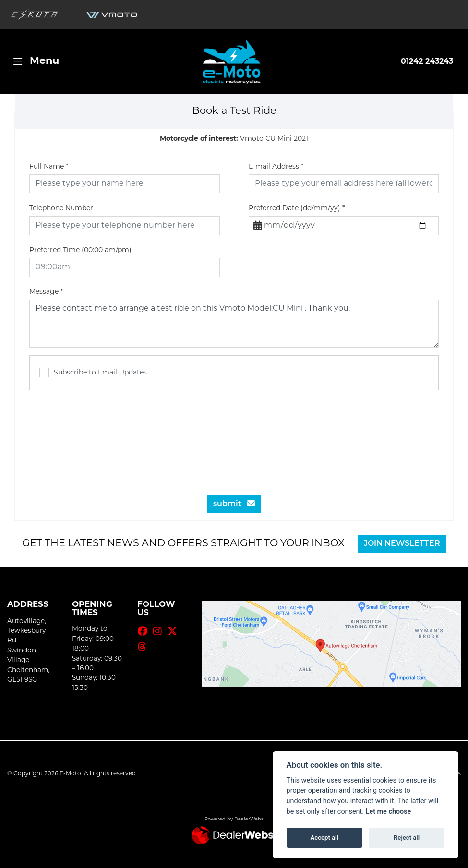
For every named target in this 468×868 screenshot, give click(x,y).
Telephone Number (61, 209)
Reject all (407, 838)
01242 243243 (427, 62)
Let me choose (389, 812)
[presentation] (234, 438)
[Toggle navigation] (36, 62)
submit (234, 504)
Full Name (49, 167)
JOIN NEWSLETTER (402, 544)
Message (46, 292)
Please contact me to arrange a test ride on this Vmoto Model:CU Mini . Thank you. (234, 324)
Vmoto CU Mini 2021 (234, 139)
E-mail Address (276, 167)
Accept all (324, 838)
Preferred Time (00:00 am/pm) (80, 250)
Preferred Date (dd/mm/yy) (297, 209)
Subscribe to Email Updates (93, 373)
